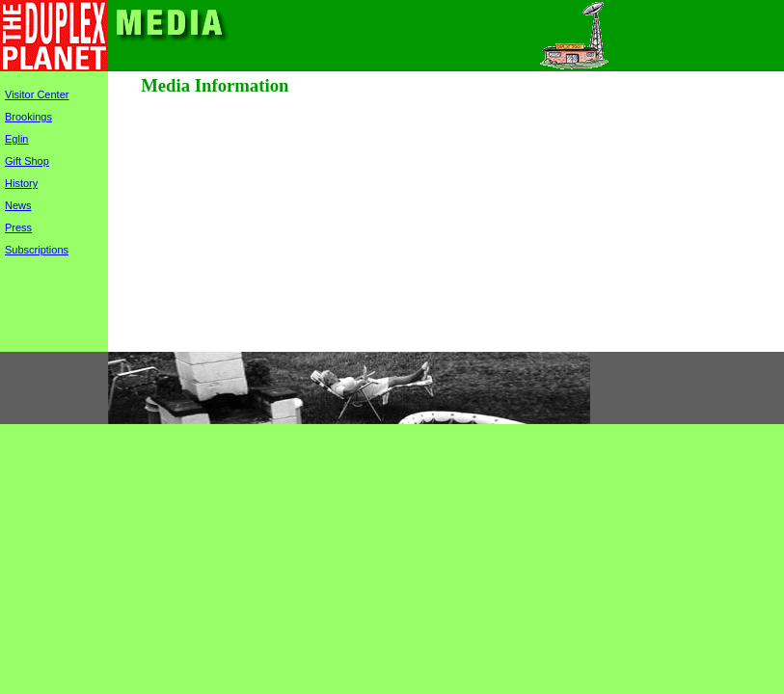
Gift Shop (27, 161)
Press (18, 227)
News (18, 205)
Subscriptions (37, 250)
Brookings (28, 117)
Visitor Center (37, 94)
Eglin (16, 139)
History (21, 183)
